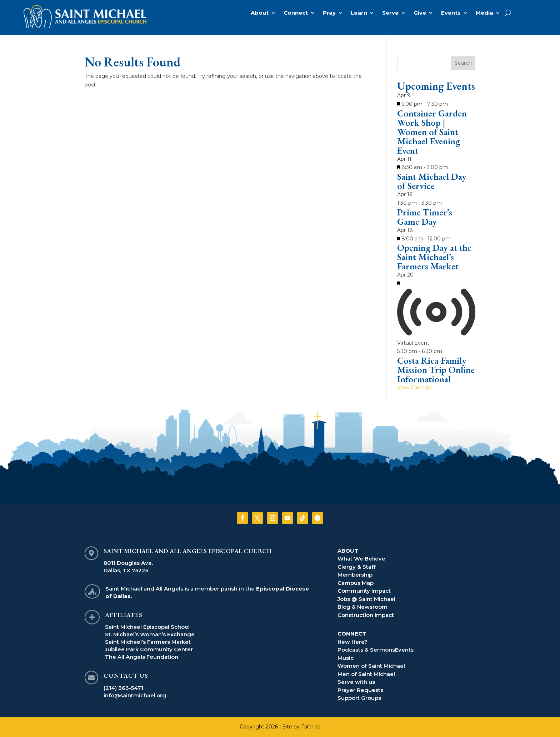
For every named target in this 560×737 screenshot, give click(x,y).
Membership (355, 575)
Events (451, 13)
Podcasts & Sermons (366, 650)
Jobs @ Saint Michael (366, 599)
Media (484, 13)
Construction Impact (366, 615)
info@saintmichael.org (135, 695)
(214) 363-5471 (123, 688)
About (260, 13)
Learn (359, 13)
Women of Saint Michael (371, 666)
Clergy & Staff (357, 567)
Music (346, 658)
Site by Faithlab (302, 727)
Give (420, 13)
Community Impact (364, 591)
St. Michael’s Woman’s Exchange (150, 634)
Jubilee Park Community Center (149, 649)
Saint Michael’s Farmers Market (148, 642)
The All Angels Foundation (142, 657)
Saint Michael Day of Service (432, 181)
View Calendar (415, 388)
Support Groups (359, 698)
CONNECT (352, 634)
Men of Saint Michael (366, 674)
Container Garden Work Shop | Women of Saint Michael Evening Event (432, 132)
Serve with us (356, 682)
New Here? (352, 642)
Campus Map (356, 583)
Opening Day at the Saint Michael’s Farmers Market (434, 257)
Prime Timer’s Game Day (425, 217)
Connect (296, 13)
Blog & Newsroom (362, 607)
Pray (329, 13)
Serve (390, 13)
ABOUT (348, 551)
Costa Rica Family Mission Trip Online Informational (436, 370)
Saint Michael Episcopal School (147, 627)
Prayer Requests (360, 690)
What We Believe (361, 559)
